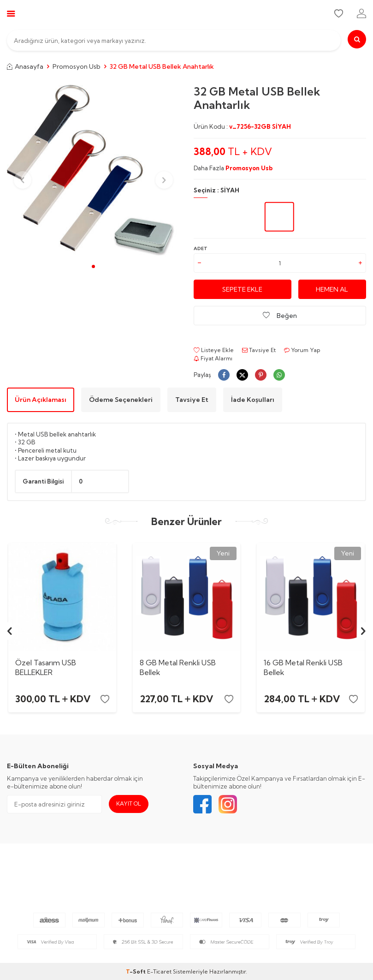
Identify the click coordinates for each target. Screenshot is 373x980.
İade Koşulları (253, 400)
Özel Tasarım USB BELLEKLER (46, 667)
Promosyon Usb (77, 66)
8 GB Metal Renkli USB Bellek (178, 667)
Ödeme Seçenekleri (121, 400)
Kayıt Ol (129, 804)
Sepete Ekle (242, 289)
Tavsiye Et (259, 350)
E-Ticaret (159, 971)
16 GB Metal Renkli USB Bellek (303, 667)
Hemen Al (332, 289)
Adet (201, 248)
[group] (93, 171)
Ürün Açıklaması (41, 400)
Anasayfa (25, 66)
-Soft (136, 971)
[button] (93, 266)
